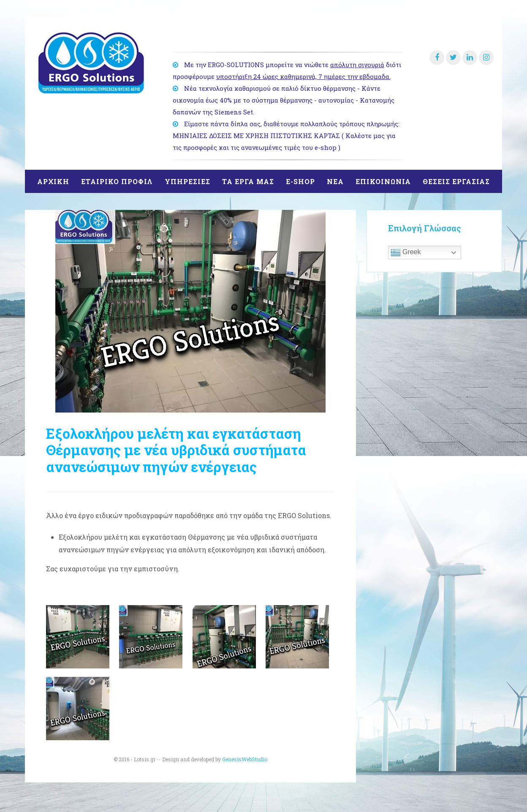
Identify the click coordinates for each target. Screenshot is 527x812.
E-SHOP (300, 181)
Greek (406, 253)
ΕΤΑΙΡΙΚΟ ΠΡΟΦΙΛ (117, 181)
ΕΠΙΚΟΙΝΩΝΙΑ (383, 181)
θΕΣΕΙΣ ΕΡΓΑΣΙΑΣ (456, 181)
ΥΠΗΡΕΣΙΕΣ (187, 181)
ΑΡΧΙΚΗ (53, 181)
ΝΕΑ (335, 181)
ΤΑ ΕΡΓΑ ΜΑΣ (248, 181)
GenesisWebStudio (245, 759)
